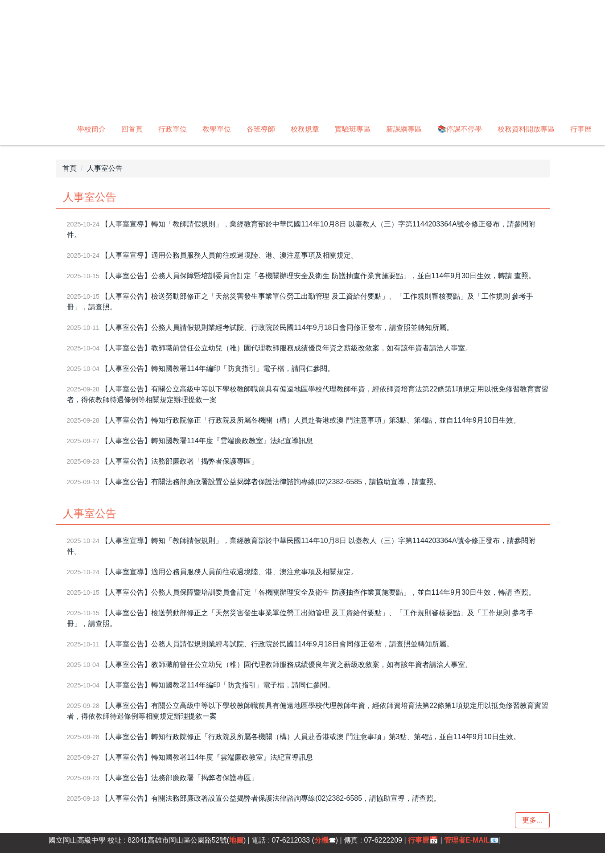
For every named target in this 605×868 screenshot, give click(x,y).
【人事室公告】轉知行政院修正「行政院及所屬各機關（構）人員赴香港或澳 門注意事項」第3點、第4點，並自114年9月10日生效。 (311, 420)
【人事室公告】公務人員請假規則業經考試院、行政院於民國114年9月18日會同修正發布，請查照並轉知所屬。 (277, 327)
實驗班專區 (353, 129)
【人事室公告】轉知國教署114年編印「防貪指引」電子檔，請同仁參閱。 (218, 368)
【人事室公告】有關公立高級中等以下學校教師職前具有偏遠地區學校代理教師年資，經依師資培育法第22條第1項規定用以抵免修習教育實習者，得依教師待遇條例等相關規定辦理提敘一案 (308, 394)
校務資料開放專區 (526, 129)
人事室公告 (105, 168)
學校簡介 (91, 129)
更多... (532, 820)
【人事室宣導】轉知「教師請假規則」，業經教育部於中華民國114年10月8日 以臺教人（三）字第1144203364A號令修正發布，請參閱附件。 (301, 229)
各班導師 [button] (261, 129)
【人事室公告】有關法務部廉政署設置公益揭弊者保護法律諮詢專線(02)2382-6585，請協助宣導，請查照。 (271, 482)
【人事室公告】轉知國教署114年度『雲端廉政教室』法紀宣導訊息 (207, 441)
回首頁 (132, 129)
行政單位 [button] (173, 129)
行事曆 (581, 129)
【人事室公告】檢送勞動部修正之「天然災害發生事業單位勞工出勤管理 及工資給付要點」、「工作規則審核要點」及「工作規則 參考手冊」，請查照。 (300, 302)
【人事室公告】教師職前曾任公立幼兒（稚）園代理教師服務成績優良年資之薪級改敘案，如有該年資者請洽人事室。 (287, 348)
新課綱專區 (404, 129)
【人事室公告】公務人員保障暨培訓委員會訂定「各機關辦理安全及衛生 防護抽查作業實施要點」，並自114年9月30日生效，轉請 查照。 (318, 276)
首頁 (70, 168)
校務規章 (305, 129)
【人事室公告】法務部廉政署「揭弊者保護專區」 (180, 461)
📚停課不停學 (460, 129)
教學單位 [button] (217, 129)
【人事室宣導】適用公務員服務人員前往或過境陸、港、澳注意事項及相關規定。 (230, 255)
